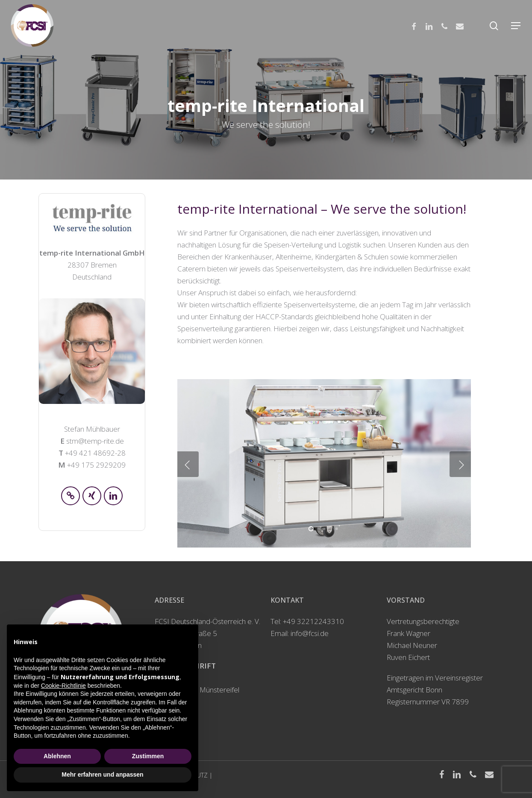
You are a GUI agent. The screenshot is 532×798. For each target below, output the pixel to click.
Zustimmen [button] (148, 756)
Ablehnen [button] (57, 756)
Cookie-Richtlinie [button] (63, 686)
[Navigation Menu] (516, 26)
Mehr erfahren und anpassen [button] (102, 774)
